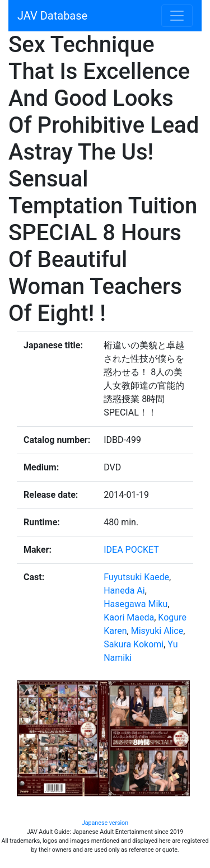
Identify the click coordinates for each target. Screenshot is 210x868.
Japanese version (105, 823)
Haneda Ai (124, 591)
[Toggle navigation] (177, 16)
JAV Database (52, 16)
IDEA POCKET (131, 550)
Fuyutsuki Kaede (136, 577)
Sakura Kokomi (134, 644)
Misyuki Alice (157, 631)
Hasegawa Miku (136, 604)
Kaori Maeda (129, 617)
